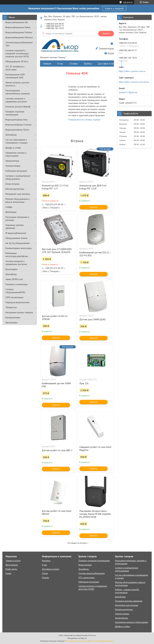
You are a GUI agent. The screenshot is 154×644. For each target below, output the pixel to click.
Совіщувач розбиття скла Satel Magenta (95, 449)
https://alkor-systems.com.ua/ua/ (134, 82)
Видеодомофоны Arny (16, 120)
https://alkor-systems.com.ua (132, 71)
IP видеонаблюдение (16, 233)
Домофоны (11, 135)
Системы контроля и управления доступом (16, 100)
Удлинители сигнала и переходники (16, 154)
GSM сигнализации (14, 297)
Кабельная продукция (16, 171)
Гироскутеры (11, 322)
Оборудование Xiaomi (16, 238)
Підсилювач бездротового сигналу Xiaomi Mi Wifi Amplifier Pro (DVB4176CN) (95, 514)
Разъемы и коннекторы (17, 284)
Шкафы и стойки (13, 148)
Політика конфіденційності (102, 641)
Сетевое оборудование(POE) (15, 291)
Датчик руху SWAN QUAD (92, 319)
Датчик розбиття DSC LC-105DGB (55, 318)
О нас (60, 64)
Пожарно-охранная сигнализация (15, 113)
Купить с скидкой (114, 8)
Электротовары (13, 166)
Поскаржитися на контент (77, 641)
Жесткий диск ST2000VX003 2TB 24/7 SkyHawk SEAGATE (57, 251)
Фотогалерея (12, 565)
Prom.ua (92, 635)
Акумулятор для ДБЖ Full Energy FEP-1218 (93, 187)
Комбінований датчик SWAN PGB (56, 385)
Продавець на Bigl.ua (77, 638)
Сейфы (9, 207)
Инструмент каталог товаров (19, 312)
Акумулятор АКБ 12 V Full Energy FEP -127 (55, 187)
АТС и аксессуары (87, 578)
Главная (47, 64)
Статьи (8, 573)
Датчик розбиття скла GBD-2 (57, 450)
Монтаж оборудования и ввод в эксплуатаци (18, 200)
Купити (93, 207)
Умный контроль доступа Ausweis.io (17, 84)
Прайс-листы (11, 569)
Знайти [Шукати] (106, 34)
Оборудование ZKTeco (17, 61)
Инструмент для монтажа (18, 194)
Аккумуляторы (12, 161)
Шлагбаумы (11, 212)
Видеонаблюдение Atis (17, 22)
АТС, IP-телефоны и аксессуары (15, 68)
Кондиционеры (13, 317)
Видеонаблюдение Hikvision (19, 37)
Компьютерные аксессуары (19, 248)
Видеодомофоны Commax (18, 125)
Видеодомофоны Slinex (17, 130)
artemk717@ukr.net (128, 92)
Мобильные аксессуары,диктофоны (17, 255)
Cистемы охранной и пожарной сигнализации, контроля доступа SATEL (17, 53)
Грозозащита (11, 269)
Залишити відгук (106, 48)
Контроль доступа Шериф (18, 107)
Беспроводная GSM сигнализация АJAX (15, 76)
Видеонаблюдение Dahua (18, 27)
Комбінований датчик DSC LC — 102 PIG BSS (95, 254)
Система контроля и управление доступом (16, 263)
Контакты (46, 561)
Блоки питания (12, 184)
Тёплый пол (11, 307)
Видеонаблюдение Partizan (19, 32)
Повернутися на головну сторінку (84, 120)
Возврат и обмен (133, 64)
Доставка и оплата (108, 64)
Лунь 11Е (84, 383)
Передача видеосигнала (17, 302)
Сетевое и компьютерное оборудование (18, 177)
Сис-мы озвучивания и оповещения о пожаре (16, 141)
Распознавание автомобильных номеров (18, 92)
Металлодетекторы (15, 189)
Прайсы (88, 64)
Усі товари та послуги (77, 543)
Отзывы (74, 64)
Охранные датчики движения (15, 227)
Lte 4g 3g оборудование (18, 243)
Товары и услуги (13, 561)
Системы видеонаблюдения (92, 573)
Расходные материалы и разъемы (17, 219)
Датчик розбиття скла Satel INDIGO (57, 512)
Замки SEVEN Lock (14, 279)
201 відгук (128, 2)
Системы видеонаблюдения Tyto (19, 44)
